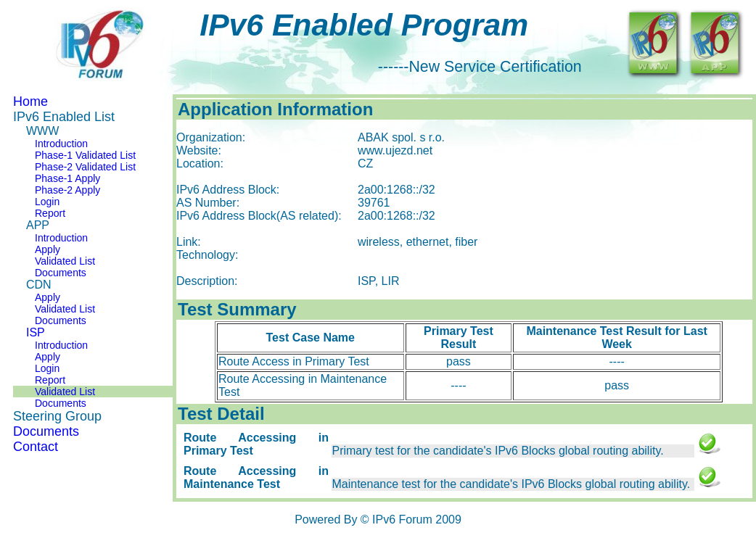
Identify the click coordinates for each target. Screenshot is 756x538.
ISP (36, 332)
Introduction (61, 144)
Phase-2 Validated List (85, 167)
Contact (36, 447)
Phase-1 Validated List (85, 155)
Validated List (65, 261)
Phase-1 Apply (67, 178)
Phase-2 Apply (67, 190)
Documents (61, 273)
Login (47, 202)
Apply (48, 249)
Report (50, 213)
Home (30, 102)
